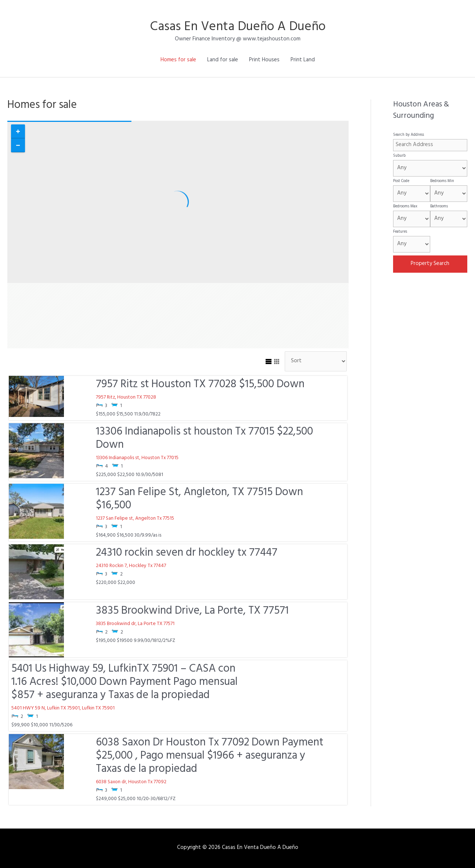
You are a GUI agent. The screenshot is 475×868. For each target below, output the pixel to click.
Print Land (303, 60)
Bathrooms (439, 207)
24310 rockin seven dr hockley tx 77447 (187, 554)
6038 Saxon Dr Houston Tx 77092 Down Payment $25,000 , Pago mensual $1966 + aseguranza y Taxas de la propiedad (210, 757)
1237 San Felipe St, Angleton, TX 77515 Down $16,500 (199, 500)
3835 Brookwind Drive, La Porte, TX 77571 (192, 612)
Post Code (401, 181)
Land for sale (223, 60)
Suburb (399, 156)
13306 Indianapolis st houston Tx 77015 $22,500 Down (204, 439)
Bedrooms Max (405, 207)
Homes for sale (178, 60)
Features (400, 232)
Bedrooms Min (442, 181)
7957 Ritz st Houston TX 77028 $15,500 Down (200, 385)
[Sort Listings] (316, 362)
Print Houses (264, 60)
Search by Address (409, 135)
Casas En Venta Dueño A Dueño (238, 28)
